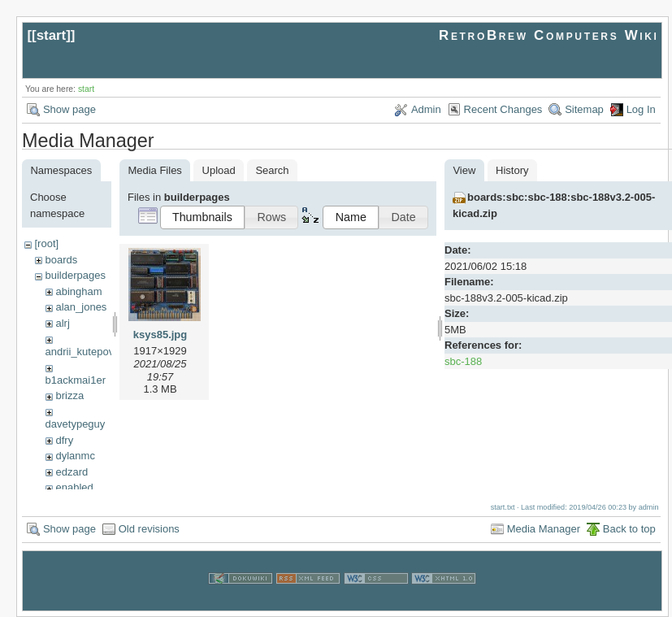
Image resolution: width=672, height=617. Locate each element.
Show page (69, 109)
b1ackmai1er (76, 380)
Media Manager (544, 529)
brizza (69, 395)
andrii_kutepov (80, 352)
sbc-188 (463, 361)
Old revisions (149, 529)
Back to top (629, 529)
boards (61, 260)
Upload (219, 170)
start (52, 35)
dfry (64, 440)
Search (272, 170)
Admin (426, 109)
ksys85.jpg (160, 335)
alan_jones (81, 307)
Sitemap (584, 109)
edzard (72, 472)
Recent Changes (503, 109)
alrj (62, 323)
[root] (46, 243)
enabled (74, 487)
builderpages (75, 275)
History (512, 170)
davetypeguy (76, 424)
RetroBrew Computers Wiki (549, 35)
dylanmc (75, 456)
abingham (78, 291)
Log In (641, 109)
